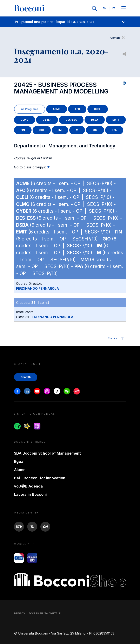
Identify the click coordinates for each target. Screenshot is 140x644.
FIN (23, 130)
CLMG (25, 120)
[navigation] (70, 22)
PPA (114, 130)
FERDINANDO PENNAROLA (38, 288)
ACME (57, 109)
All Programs (30, 109)
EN (105, 8)
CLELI (98, 109)
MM (95, 130)
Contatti (118, 38)
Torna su (116, 338)
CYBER (47, 120)
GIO (42, 130)
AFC (77, 109)
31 (49, 167)
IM (60, 130)
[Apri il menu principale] (124, 9)
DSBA (95, 120)
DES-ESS (71, 120)
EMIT (116, 120)
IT (114, 8)
